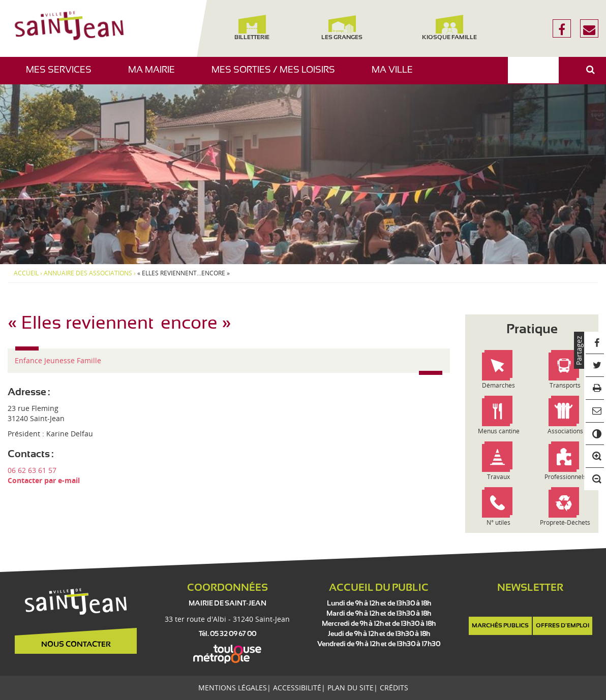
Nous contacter (76, 645)
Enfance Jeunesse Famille (58, 360)
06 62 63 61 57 (32, 470)
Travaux (498, 477)
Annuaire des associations (88, 273)
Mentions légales (233, 688)
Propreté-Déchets (565, 522)
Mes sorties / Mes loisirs (277, 75)
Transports (565, 385)
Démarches (498, 385)
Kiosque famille (450, 28)
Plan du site (351, 688)
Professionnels (565, 477)
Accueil (26, 273)
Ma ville (396, 75)
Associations (565, 431)
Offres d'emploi (563, 626)
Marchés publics (500, 626)
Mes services (63, 75)
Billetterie (252, 28)
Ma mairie (155, 75)
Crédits (394, 688)
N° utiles (498, 522)
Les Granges (342, 28)
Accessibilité (297, 688)
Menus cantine (499, 431)
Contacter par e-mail (44, 480)
